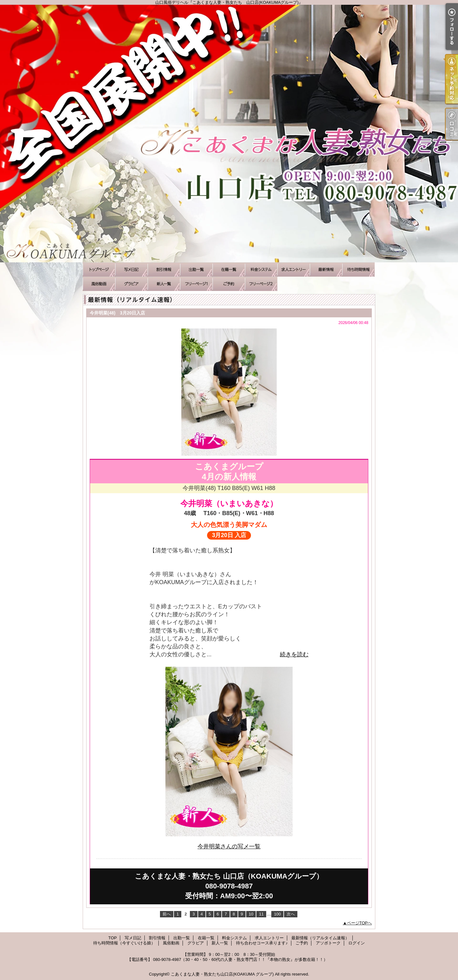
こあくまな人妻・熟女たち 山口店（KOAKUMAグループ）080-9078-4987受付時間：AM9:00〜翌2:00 (229, 886)
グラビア (131, 284)
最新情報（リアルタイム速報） (326, 269)
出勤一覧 (196, 269)
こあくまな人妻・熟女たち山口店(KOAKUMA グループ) (222, 974)
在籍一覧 (229, 269)
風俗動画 (99, 284)
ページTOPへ (360, 923)
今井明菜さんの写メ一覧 (229, 846)
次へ (291, 914)
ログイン (357, 943)
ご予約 (229, 284)
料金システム (261, 269)
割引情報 (164, 269)
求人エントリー (294, 269)
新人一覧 (164, 284)
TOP (99, 269)
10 (251, 914)
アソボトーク (261, 284)
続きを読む (294, 654)
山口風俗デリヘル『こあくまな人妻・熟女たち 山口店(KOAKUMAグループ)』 (229, 134)
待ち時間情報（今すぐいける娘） (358, 269)
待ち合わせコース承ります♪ (196, 284)
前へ (167, 914)
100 (277, 914)
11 (261, 914)
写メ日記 (131, 269)
